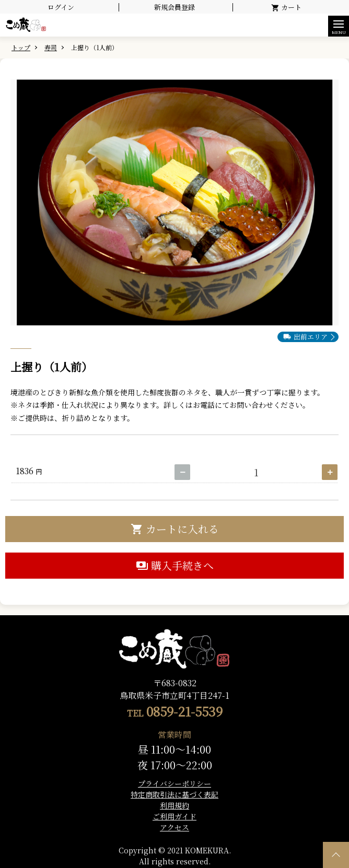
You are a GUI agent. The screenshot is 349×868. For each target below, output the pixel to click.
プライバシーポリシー (174, 783)
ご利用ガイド (174, 816)
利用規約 (174, 805)
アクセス (174, 827)
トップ (21, 47)
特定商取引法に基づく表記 (174, 794)
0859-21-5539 (184, 711)
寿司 (51, 47)
